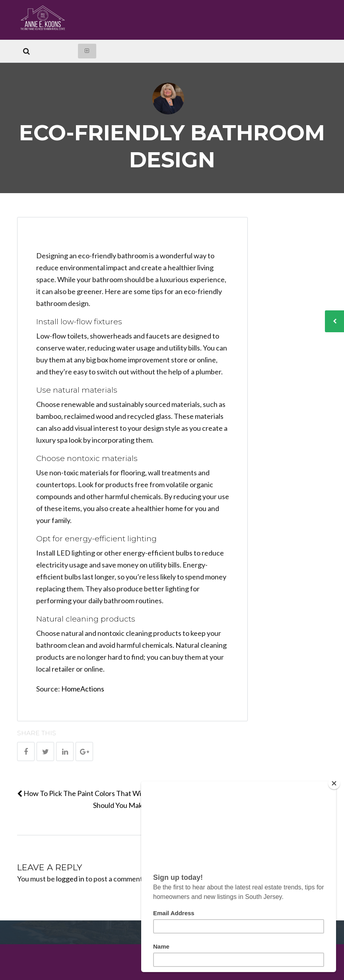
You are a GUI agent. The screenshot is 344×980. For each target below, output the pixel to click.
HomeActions (83, 689)
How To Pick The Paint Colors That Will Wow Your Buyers (109, 793)
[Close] (334, 783)
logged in (70, 879)
